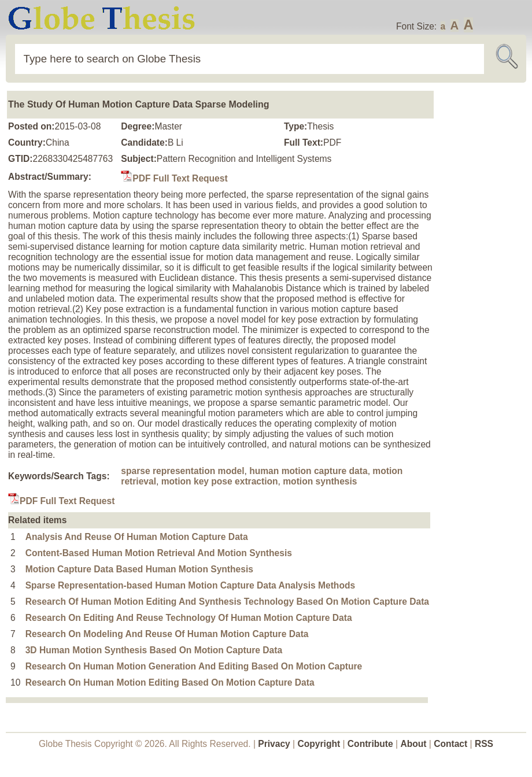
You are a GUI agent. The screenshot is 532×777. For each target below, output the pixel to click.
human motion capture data (308, 471)
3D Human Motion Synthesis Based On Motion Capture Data (154, 650)
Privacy (274, 744)
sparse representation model (182, 471)
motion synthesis (320, 481)
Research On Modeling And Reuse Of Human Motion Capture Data (167, 634)
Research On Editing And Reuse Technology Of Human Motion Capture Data (189, 618)
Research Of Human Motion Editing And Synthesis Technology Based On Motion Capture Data (227, 602)
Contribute (370, 744)
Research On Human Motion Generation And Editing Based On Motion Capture (194, 666)
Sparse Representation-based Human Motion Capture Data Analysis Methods (190, 585)
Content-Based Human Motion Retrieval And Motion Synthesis (159, 553)
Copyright (319, 744)
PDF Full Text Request (174, 178)
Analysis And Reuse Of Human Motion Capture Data (137, 537)
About (413, 744)
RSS (484, 744)
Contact (452, 744)
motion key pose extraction (220, 481)
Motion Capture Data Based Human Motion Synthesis (139, 569)
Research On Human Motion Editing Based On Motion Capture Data (170, 682)
